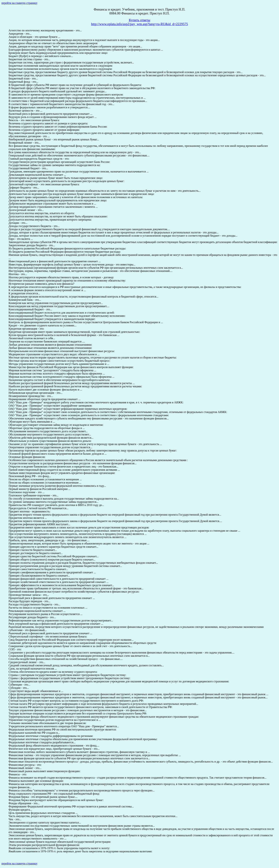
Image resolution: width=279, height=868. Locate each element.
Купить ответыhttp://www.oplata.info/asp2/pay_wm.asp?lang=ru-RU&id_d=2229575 (139, 22)
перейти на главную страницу (19, 3)
